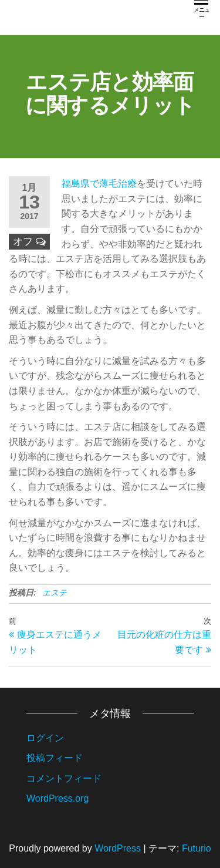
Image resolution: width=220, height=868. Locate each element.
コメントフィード (64, 778)
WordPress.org (57, 798)
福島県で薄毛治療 (99, 184)
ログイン (45, 738)
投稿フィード (55, 758)
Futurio (197, 848)
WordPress (118, 848)
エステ (55, 593)
